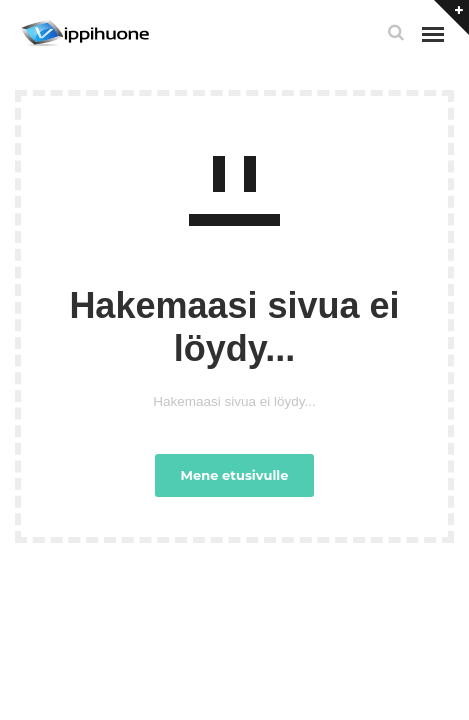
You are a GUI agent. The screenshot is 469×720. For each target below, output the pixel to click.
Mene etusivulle (235, 475)
